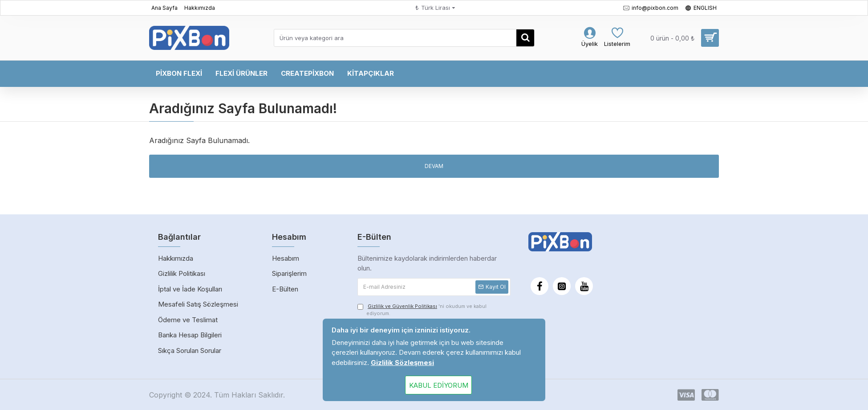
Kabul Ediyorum (439, 385)
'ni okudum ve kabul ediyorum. (422, 310)
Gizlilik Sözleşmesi (402, 363)
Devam (434, 166)
